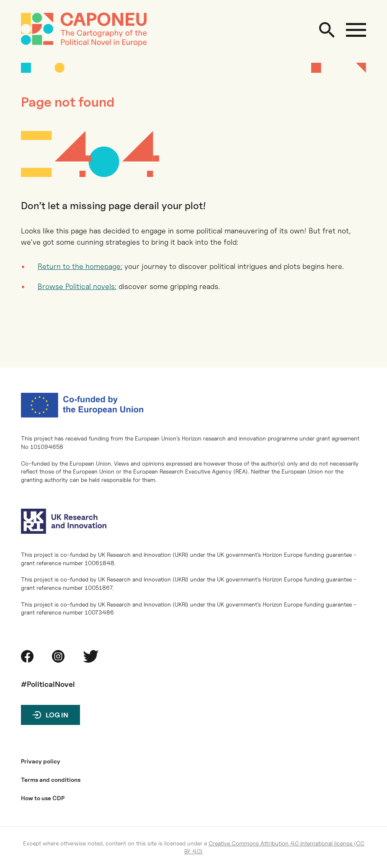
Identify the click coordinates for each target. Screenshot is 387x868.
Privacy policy (41, 761)
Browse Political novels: (77, 286)
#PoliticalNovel (48, 684)
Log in (57, 715)
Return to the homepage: (80, 266)
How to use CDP (43, 798)
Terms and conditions (51, 780)
